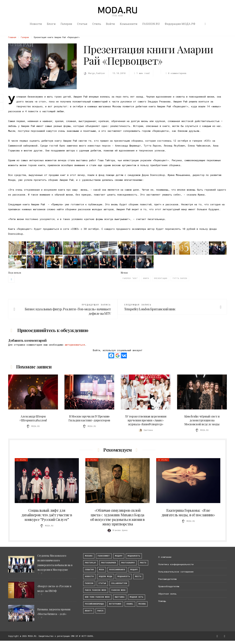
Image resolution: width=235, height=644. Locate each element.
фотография (115, 604)
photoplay (90, 563)
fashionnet (104, 556)
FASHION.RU (151, 24)
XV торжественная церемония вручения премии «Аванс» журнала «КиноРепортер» (146, 420)
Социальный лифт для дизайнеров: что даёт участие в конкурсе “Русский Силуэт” (47, 515)
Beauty (89, 611)
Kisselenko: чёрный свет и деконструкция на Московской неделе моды (202, 420)
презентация (161, 278)
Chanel (130, 604)
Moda (102, 570)
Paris (100, 611)
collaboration (119, 583)
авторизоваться (75, 345)
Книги (146, 278)
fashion (89, 583)
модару (119, 556)
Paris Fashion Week (96, 590)
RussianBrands (117, 570)
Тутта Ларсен (180, 278)
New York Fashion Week (97, 597)
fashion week (118, 590)
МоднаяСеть (134, 556)
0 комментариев (175, 73)
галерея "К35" (130, 278)
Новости (36, 24)
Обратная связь (167, 594)
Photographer (109, 563)
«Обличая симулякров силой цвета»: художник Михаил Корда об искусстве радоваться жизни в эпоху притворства (117, 517)
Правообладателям (169, 586)
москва (142, 604)
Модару (134, 570)
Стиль (97, 24)
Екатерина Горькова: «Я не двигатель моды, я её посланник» (188, 513)
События (89, 570)
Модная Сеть (137, 597)
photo (143, 563)
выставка (120, 597)
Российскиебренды (94, 604)
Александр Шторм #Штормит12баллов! (33, 418)
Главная (12, 37)
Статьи (82, 24)
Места (138, 576)
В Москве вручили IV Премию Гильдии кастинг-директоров (89, 418)
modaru (89, 556)
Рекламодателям (167, 579)
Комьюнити (129, 24)
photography (128, 563)
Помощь (162, 601)
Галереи (66, 24)
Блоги (51, 24)
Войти (110, 24)
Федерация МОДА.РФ (180, 24)
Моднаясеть (124, 576)
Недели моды (106, 576)
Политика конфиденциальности (176, 564)
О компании (165, 557)
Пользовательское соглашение (176, 572)
